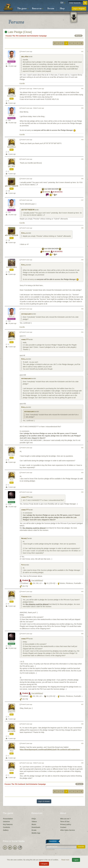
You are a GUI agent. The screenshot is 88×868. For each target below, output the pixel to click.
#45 (82, 159)
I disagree (44, 864)
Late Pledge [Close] (18, 32)
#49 (82, 260)
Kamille (12, 59)
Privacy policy (66, 824)
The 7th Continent (19, 36)
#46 (82, 179)
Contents (7, 827)
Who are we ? (65, 819)
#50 (82, 309)
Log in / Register (79, 9)
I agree (76, 860)
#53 (82, 473)
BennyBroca (12, 96)
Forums (51, 9)
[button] (63, 3)
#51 (82, 332)
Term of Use (65, 822)
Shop (62, 9)
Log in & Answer (44, 801)
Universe (6, 822)
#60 (82, 763)
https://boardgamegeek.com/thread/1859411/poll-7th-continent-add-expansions (50, 749)
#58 (82, 724)
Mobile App (36, 833)
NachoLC (12, 455)
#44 (82, 140)
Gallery (6, 830)
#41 (82, 52)
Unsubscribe (50, 850)
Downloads (36, 827)
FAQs (34, 819)
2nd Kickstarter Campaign (37, 36)
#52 (82, 448)
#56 (82, 634)
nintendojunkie (12, 267)
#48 (82, 228)
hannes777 (12, 340)
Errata (34, 830)
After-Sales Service (68, 830)
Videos (34, 822)
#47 (82, 200)
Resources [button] (38, 9)
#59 (82, 743)
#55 (82, 592)
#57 (82, 704)
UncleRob (25, 57)
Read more (66, 860)
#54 (82, 492)
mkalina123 (12, 731)
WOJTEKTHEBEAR (12, 186)
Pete (12, 480)
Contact (63, 827)
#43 (82, 108)
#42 (82, 89)
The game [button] (23, 9)
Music (34, 824)
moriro (12, 770)
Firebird (12, 500)
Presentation (8, 819)
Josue (12, 751)
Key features (8, 824)
